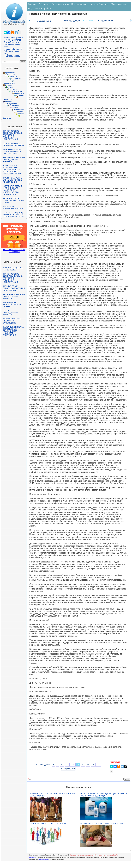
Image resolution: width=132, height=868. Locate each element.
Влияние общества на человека (13, 269)
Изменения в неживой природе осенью (12, 305)
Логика (10, 87)
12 (73, 765)
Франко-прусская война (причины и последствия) (12, 151)
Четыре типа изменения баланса (13, 207)
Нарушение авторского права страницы (82, 855)
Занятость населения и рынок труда (49, 824)
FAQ (6, 54)
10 (62, 765)
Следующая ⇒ (106, 21)
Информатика (9, 83)
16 (93, 765)
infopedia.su (33, 858)
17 (99, 765)
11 (67, 765)
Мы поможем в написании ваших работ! (14, 251)
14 (83, 765)
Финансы (20, 112)
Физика (15, 108)
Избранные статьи (13, 40)
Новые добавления (13, 49)
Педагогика (8, 99)
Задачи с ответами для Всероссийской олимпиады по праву (14, 215)
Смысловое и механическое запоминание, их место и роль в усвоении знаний (12, 170)
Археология (10, 73)
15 (88, 765)
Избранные (44, 4)
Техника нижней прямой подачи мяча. (14, 144)
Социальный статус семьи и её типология (102, 824)
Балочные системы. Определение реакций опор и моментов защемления (13, 331)
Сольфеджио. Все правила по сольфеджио (12, 321)
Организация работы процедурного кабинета (14, 160)
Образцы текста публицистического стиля (13, 200)
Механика (20, 95)
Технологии (14, 106)
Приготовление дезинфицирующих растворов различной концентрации (13, 135)
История (9, 85)
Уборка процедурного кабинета (10, 313)
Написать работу (12, 56)
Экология (7, 118)
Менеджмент (19, 93)
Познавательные (79, 4)
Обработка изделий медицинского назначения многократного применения (13, 190)
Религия (8, 102)
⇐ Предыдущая (72, 21)
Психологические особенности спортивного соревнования (53, 795)
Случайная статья (13, 42)
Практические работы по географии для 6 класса (14, 288)
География (16, 79)
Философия (19, 110)
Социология (12, 104)
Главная (32, 4)
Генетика (13, 77)
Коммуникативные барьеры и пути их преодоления (13, 180)
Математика (17, 91)
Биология (11, 75)
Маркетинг (14, 89)
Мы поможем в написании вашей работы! (107, 855)
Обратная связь (11, 51)
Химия (21, 114)
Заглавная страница (14, 38)
